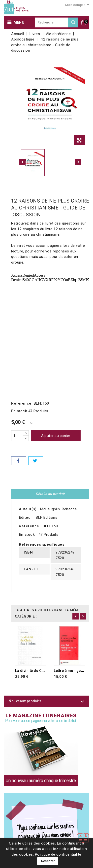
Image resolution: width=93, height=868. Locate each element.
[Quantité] (17, 436)
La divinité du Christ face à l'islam (44, 671)
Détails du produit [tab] (50, 494)
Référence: (22, 403)
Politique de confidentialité (58, 854)
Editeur (26, 517)
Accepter (48, 861)
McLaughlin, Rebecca (59, 509)
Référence (29, 526)
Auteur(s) (28, 509)
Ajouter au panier (56, 436)
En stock (19, 411)
